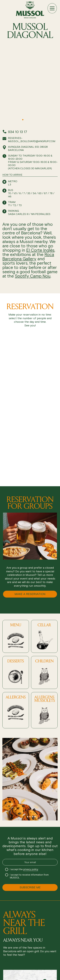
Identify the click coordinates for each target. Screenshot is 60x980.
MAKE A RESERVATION (30, 594)
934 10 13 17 (18, 132)
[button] (20, 120)
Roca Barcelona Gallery (28, 257)
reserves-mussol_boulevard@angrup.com (32, 140)
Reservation (11, 962)
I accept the (24, 869)
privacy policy (31, 869)
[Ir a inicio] (30, 10)
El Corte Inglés (40, 250)
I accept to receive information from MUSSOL (29, 876)
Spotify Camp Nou (33, 276)
